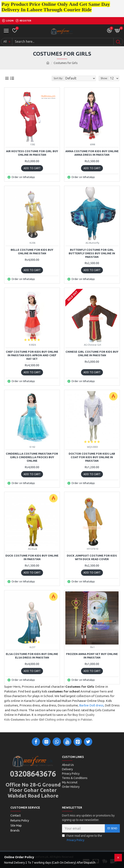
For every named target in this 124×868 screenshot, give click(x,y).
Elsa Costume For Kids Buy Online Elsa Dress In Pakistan (32, 656)
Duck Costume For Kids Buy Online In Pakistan (32, 557)
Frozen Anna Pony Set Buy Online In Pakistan (92, 656)
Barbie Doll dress (91, 705)
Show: (104, 78)
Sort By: (58, 78)
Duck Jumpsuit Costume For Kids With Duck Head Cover (92, 557)
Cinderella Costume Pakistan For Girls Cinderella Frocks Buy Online (32, 457)
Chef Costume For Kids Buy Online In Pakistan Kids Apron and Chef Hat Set (32, 355)
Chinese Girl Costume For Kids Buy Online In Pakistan (92, 353)
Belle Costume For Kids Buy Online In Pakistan (32, 251)
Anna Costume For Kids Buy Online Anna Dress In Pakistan (92, 153)
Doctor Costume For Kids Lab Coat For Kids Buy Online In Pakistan (92, 457)
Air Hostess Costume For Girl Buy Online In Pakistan (32, 153)
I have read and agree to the (82, 838)
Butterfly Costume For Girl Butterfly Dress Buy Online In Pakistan (92, 253)
